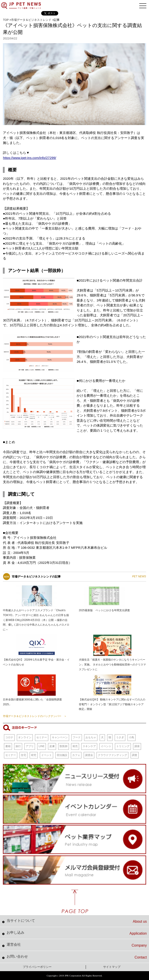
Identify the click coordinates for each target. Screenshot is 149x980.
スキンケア (89, 746)
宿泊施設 (62, 755)
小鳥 (132, 737)
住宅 (23, 755)
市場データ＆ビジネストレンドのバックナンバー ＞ (35, 716)
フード (77, 737)
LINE (42, 746)
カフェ (76, 755)
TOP (6, 20)
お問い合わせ (77, 957)
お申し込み (77, 933)
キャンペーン (60, 737)
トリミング (123, 746)
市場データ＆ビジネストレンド (31, 20)
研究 (34, 755)
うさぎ (120, 737)
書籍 (8, 746)
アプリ (30, 746)
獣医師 (64, 746)
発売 (75, 746)
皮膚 (52, 746)
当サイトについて (77, 921)
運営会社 (77, 945)
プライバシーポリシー (37, 967)
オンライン (25, 737)
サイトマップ (112, 967)
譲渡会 (89, 755)
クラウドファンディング (112, 755)
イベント (106, 746)
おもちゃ (91, 737)
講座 (137, 746)
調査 (135, 755)
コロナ (9, 737)
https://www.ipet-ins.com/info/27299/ (29, 158)
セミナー (42, 737)
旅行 (18, 746)
